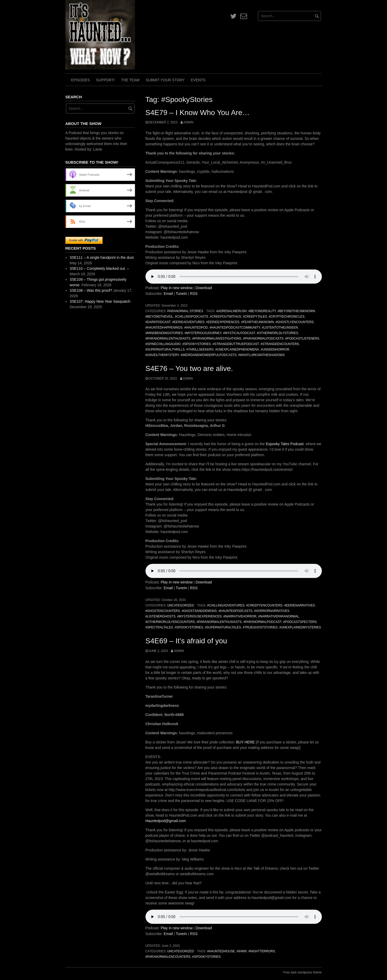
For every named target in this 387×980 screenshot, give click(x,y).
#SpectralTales (159, 627)
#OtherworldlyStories (277, 333)
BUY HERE (246, 742)
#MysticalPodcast (239, 333)
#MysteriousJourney (203, 333)
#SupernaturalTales (223, 627)
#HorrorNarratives (272, 611)
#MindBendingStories (164, 333)
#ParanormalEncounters (168, 957)
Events (198, 80)
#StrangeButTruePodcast (235, 344)
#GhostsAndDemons (199, 611)
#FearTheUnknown (258, 322)
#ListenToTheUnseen (280, 328)
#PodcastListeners (302, 339)
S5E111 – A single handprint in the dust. (102, 257)
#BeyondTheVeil (159, 317)
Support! (105, 80)
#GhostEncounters (163, 611)
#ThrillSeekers (200, 349)
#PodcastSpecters (300, 622)
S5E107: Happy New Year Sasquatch (100, 301)
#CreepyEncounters (264, 605)
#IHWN (242, 951)
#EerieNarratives (299, 605)
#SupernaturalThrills (165, 349)
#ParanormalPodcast (262, 622)
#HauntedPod (196, 328)
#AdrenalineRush (231, 311)
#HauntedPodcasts (235, 611)
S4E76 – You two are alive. (189, 368)
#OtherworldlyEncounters (170, 622)
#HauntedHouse (221, 951)
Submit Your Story (165, 80)
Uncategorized (181, 605)
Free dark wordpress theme (303, 972)
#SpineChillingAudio (163, 344)
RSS (194, 294)
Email (168, 294)
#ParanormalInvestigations (217, 339)
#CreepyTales (255, 317)
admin (188, 122)
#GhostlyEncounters (295, 322)
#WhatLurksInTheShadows (261, 355)
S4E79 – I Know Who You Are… (198, 113)
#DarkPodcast (158, 322)
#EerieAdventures (188, 322)
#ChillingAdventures (226, 605)
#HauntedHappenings (164, 328)
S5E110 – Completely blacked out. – (99, 268)
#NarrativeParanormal (279, 616)
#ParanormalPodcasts (263, 339)
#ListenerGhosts (161, 616)
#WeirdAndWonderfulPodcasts (208, 355)
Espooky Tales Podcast (285, 444)
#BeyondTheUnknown (296, 311)
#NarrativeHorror (240, 616)
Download (204, 288)
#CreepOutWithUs (226, 317)
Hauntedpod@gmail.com (166, 821)
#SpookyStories (197, 344)
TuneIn (181, 294)
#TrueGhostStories (260, 627)
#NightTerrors (262, 951)
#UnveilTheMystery (162, 355)
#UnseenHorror (275, 349)
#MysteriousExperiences (199, 616)
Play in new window (177, 288)
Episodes (81, 80)
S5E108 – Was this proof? (91, 290)
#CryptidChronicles (287, 317)
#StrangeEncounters (280, 344)
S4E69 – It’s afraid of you (186, 641)
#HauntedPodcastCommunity (235, 328)
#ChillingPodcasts (192, 317)
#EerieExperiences (223, 322)
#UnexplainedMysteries (300, 627)
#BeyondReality (262, 311)
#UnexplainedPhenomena (237, 349)
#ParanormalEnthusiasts (168, 339)
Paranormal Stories (185, 311)
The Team (130, 80)
